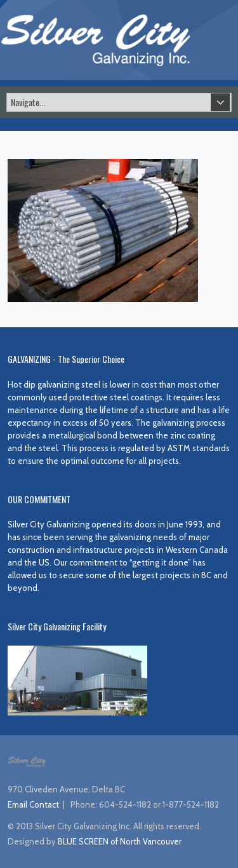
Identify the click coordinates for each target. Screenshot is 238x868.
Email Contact (33, 804)
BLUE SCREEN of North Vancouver (120, 841)
